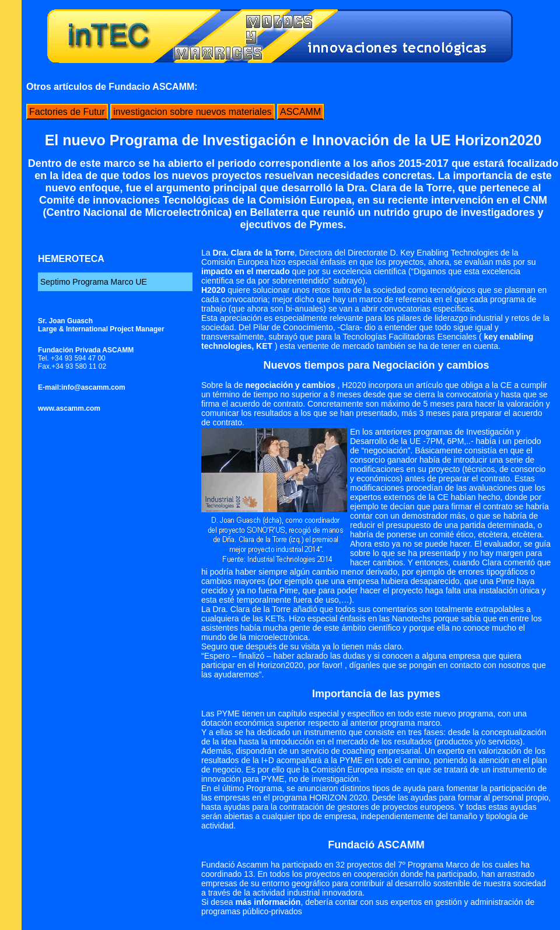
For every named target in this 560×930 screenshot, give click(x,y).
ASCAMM (300, 112)
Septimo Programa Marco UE (94, 282)
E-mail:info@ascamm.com (82, 387)
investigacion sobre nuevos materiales (192, 112)
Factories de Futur (67, 112)
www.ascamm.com (69, 408)
